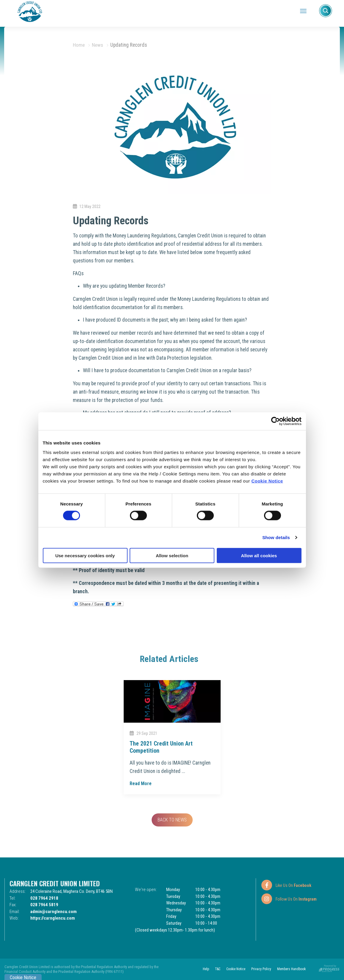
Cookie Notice (267, 481)
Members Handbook (291, 969)
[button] (326, 11)
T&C (215, 969)
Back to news (172, 820)
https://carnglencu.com (53, 918)
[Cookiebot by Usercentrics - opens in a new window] (275, 421)
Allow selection (172, 555)
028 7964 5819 (44, 905)
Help (203, 969)
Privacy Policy (260, 969)
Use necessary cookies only (85, 555)
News (98, 45)
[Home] (30, 11)
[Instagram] (289, 899)
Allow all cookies (259, 555)
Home (79, 45)
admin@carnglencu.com (54, 912)
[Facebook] (286, 885)
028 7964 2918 (44, 898)
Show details (276, 537)
